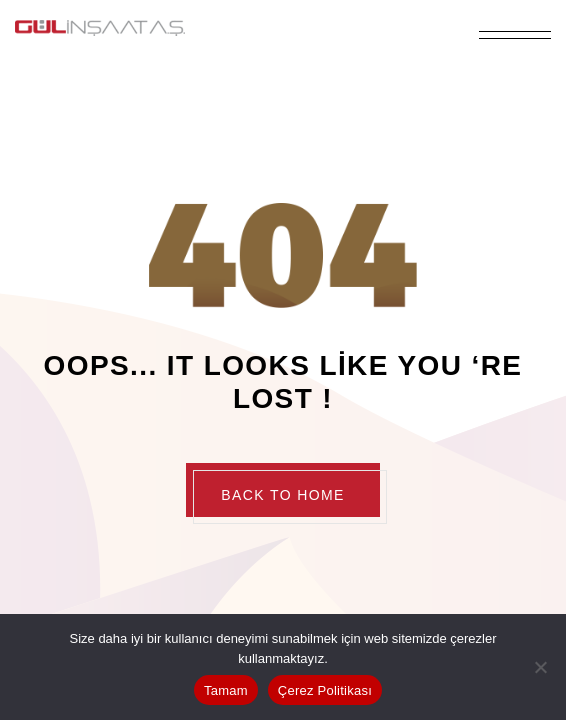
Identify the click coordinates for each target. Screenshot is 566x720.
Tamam (226, 690)
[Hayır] (541, 667)
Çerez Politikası (325, 690)
